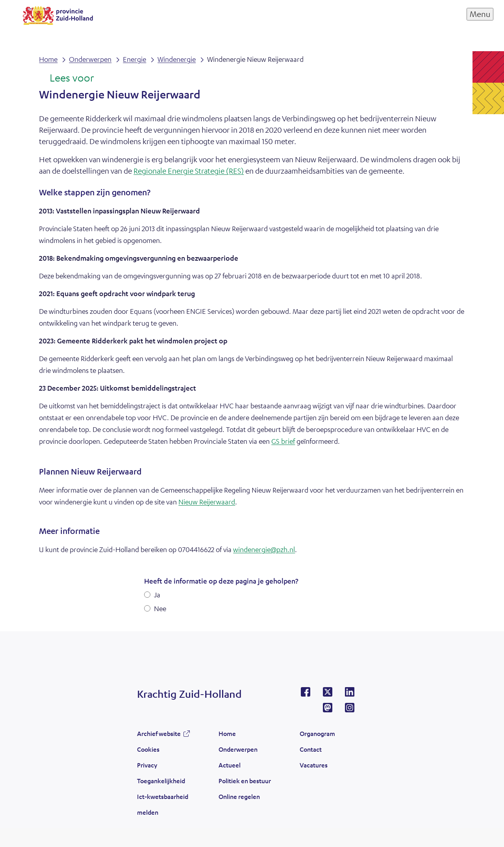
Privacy (147, 765)
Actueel (230, 765)
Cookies (148, 749)
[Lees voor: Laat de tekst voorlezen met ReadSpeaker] (66, 78)
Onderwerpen (238, 749)
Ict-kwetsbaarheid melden (163, 804)
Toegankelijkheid (161, 781)
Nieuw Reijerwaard (207, 502)
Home (227, 733)
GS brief (283, 441)
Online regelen (239, 796)
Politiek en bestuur (245, 781)
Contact (311, 749)
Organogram (317, 733)
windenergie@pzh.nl (264, 549)
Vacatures (314, 765)
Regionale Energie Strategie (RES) (189, 171)
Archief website (159, 733)
